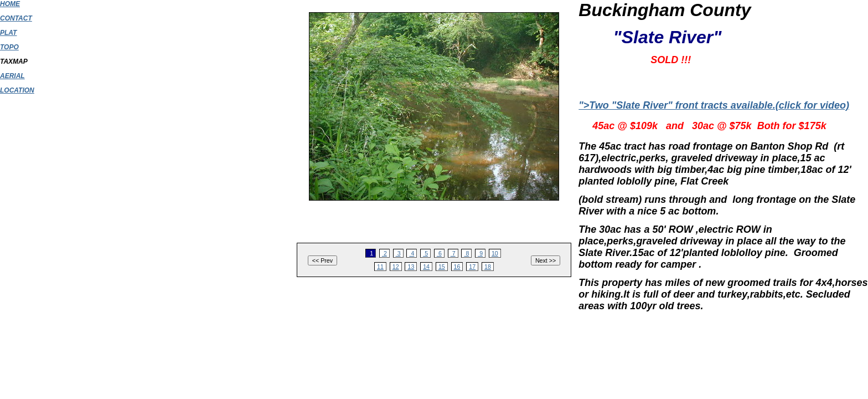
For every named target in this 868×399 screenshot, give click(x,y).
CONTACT (16, 18)
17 (472, 267)
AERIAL (12, 76)
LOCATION (17, 90)
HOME (10, 4)
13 (411, 267)
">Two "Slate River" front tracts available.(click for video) (714, 105)
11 (380, 267)
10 (495, 253)
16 (457, 267)
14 (426, 267)
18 (488, 267)
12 (396, 267)
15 (442, 267)
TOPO (9, 47)
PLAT (8, 33)
